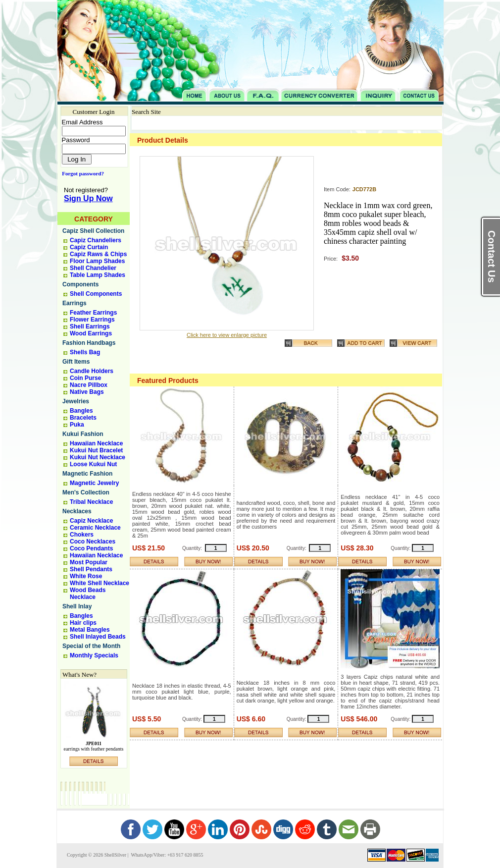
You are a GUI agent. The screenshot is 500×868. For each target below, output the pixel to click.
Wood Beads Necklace (88, 594)
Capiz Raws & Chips (98, 254)
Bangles (81, 411)
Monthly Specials (94, 655)
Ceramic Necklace (95, 528)
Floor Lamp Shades (97, 261)
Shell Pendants (91, 569)
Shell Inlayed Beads (98, 637)
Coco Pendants (91, 548)
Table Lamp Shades (98, 275)
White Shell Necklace (100, 583)
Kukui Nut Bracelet (96, 450)
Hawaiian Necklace (96, 443)
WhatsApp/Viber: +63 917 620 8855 (166, 855)
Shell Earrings (90, 326)
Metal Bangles (90, 630)
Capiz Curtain (89, 247)
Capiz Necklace (91, 521)
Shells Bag (85, 352)
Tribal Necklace (91, 502)
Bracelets (83, 418)
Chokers (82, 535)
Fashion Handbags (89, 343)
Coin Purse (85, 378)
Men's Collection (86, 492)
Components (80, 284)
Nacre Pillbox (89, 385)
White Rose (86, 576)
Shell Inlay (77, 606)
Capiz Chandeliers (96, 240)
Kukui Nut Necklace (98, 457)
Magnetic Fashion (87, 474)
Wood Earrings (91, 333)
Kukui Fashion (83, 434)
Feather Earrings (93, 313)
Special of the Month (91, 646)
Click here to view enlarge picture (227, 335)
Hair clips (83, 623)
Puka (77, 425)
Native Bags (87, 392)
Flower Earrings (92, 320)
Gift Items (76, 362)
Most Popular (89, 562)
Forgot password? (81, 173)
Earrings (75, 303)
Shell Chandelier (93, 268)
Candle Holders (92, 371)
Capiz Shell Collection (93, 231)
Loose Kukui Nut (93, 464)
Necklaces (77, 511)
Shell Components (96, 294)
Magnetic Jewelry (94, 483)
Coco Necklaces (93, 542)
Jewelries (76, 401)
